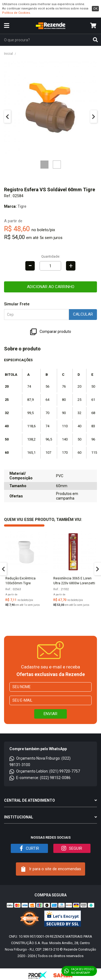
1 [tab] (44, 165)
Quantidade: (51, 256)
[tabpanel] (50, 108)
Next (94, 117)
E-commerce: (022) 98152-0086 (40, 778)
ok (95, 9)
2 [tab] (57, 165)
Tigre (22, 206)
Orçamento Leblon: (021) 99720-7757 (45, 771)
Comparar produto (51, 332)
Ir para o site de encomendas (51, 869)
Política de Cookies (16, 13)
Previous (7, 117)
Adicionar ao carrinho (51, 287)
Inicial (8, 54)
